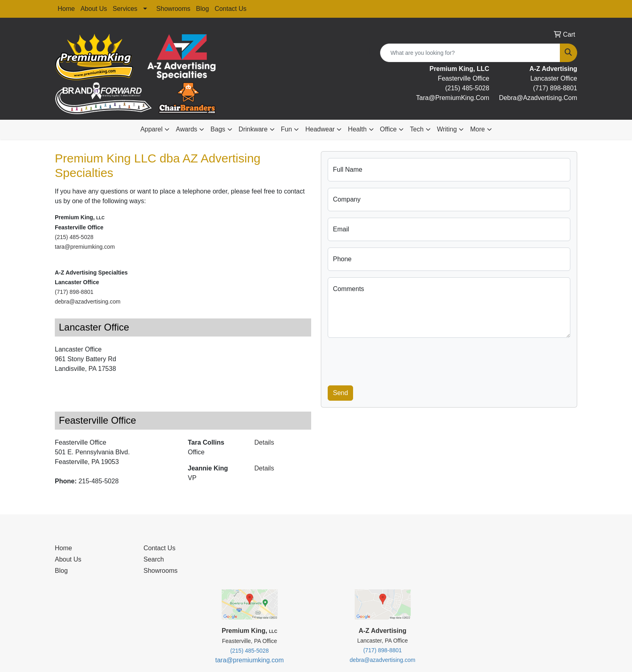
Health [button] (357, 129)
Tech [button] (417, 129)
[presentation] (389, 360)
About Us (94, 9)
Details (264, 442)
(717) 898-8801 (555, 88)
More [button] (477, 129)
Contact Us (230, 9)
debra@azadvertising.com (88, 302)
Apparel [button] (151, 129)
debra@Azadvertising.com (538, 98)
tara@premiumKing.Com (453, 98)
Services (125, 9)
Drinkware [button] (253, 129)
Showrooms (173, 9)
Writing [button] (447, 129)
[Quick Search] (470, 53)
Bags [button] (218, 129)
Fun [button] (287, 129)
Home (66, 9)
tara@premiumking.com (86, 247)
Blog (202, 9)
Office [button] (389, 129)
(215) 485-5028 (467, 88)
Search (154, 559)
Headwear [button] (320, 129)
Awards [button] (186, 129)
